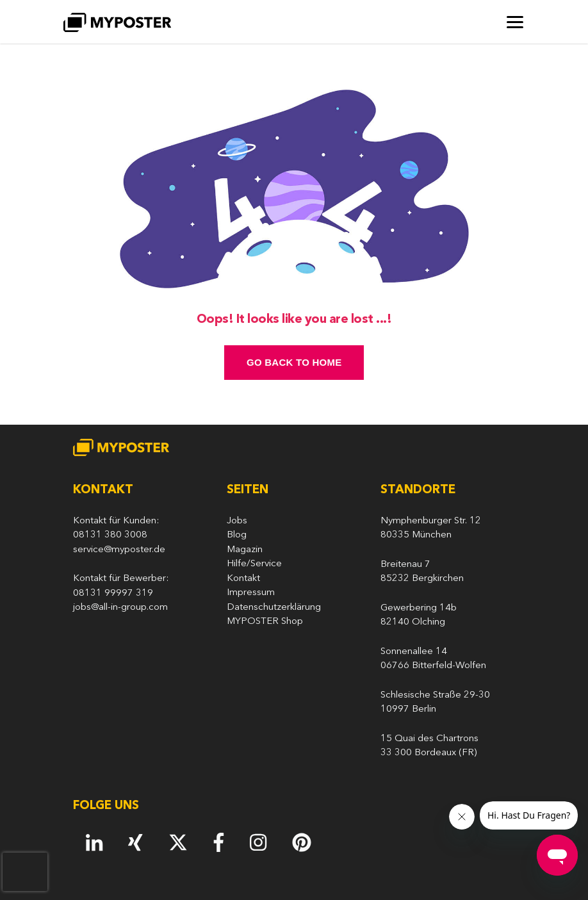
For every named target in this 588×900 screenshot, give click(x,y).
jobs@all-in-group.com (120, 608)
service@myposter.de (119, 550)
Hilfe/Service (254, 564)
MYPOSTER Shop (265, 622)
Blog (237, 535)
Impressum (251, 593)
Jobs (237, 521)
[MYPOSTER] (117, 22)
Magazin (245, 550)
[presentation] (25, 872)
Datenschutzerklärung (274, 608)
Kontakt (243, 579)
